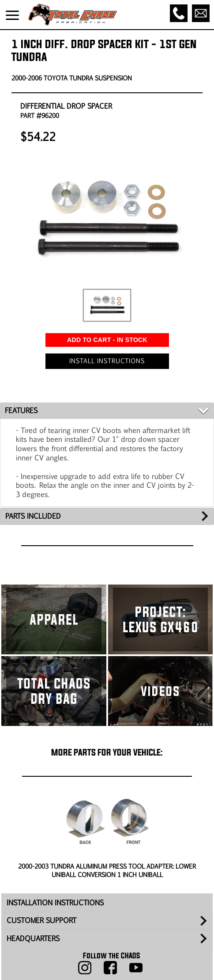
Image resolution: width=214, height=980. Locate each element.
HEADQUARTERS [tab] (33, 916)
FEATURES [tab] (21, 388)
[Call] (179, 13)
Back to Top (107, 971)
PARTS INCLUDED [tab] (33, 493)
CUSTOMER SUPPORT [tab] (41, 898)
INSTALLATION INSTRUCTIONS (55, 880)
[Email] (201, 13)
